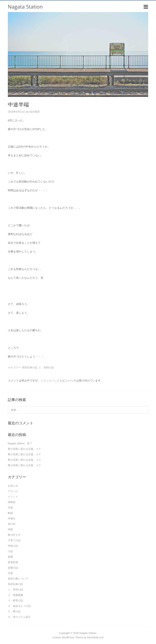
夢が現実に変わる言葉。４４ (24, 454)
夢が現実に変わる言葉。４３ (24, 460)
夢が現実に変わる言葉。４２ (24, 465)
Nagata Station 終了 (20, 443)
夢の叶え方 (14, 535)
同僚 (10, 529)
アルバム (13, 491)
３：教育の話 (15, 600)
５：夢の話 (14, 611)
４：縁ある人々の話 (19, 606)
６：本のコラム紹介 (19, 617)
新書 (10, 557)
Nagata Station (25, 7)
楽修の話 (13, 568)
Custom (57, 637)
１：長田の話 (46, 367)
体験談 (12, 502)
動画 (10, 513)
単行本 (12, 524)
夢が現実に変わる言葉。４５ (24, 449)
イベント (13, 497)
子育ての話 (14, 540)
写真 (10, 508)
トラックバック (50, 380)
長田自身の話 (30, 367)
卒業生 (12, 518)
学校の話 (13, 546)
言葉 (10, 573)
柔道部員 (13, 562)
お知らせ (13, 486)
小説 (10, 551)
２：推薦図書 (15, 595)
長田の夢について (18, 579)
